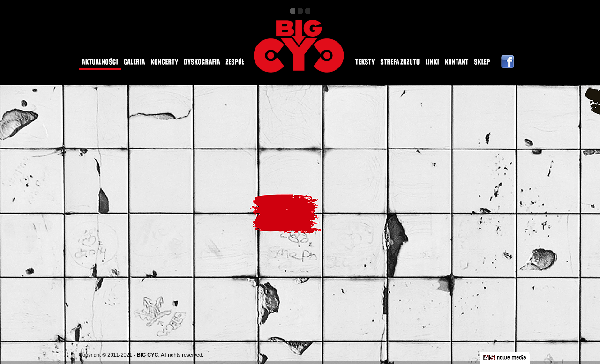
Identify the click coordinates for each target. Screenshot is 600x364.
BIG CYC (148, 355)
